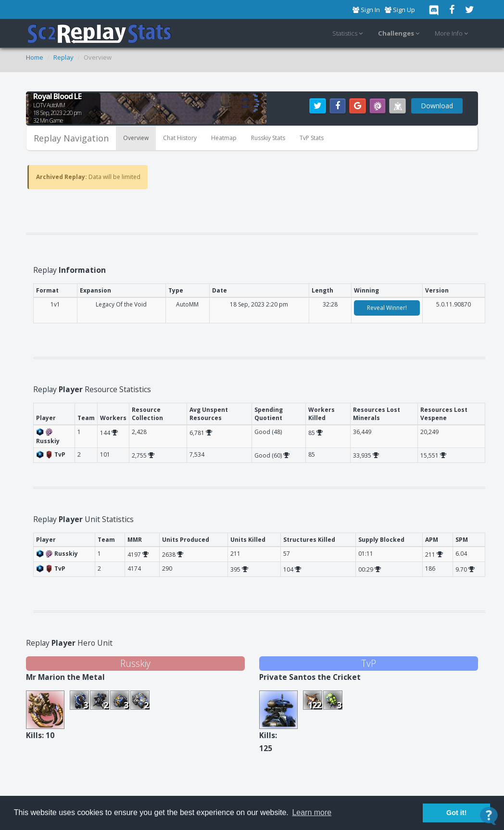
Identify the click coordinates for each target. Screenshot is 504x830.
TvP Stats (312, 138)
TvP (369, 663)
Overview (136, 138)
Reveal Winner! (387, 308)
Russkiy (135, 663)
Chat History (180, 138)
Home (35, 57)
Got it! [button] (456, 813)
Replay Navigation (71, 138)
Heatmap (224, 138)
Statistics (349, 34)
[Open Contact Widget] (489, 816)
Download (437, 106)
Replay (63, 57)
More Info (453, 34)
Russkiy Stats (268, 138)
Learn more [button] (312, 812)
